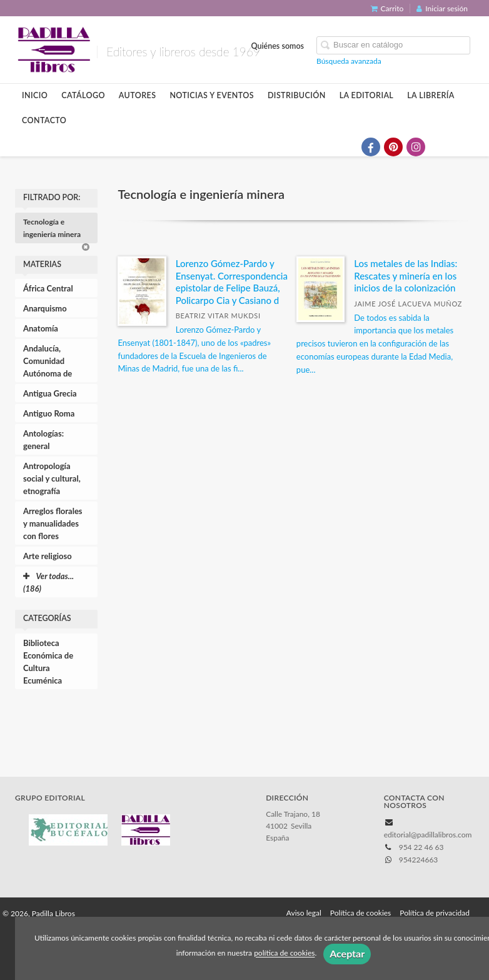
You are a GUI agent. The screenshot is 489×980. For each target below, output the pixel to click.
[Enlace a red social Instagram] (416, 147)
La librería (431, 95)
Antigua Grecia (50, 393)
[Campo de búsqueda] (393, 45)
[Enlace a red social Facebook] (371, 147)
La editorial (367, 95)
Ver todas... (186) (48, 582)
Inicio (35, 95)
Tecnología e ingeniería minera (57, 230)
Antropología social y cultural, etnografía (52, 478)
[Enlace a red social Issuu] (461, 147)
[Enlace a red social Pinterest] (393, 147)
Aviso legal (304, 913)
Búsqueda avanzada (349, 61)
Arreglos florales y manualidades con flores (53, 523)
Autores (138, 95)
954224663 (419, 860)
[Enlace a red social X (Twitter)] (348, 147)
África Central (48, 288)
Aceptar (347, 953)
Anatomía (41, 328)
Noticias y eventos (212, 95)
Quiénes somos (278, 46)
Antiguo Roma (49, 413)
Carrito (387, 8)
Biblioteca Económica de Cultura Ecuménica (48, 662)
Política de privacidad (435, 913)
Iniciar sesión (442, 8)
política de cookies (284, 953)
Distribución (297, 95)
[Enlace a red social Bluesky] (438, 147)
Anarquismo (45, 308)
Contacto (44, 120)
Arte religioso (48, 556)
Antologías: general (43, 440)
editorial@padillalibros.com (428, 835)
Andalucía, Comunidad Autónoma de (48, 361)
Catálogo (83, 95)
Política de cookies (360, 913)
